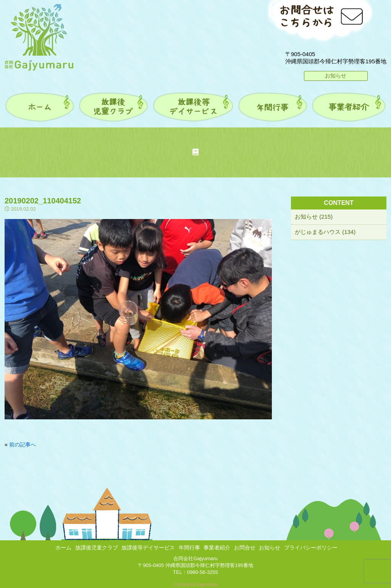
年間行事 (189, 548)
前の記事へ (23, 445)
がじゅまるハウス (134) (325, 232)
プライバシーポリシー (311, 548)
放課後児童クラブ (97, 548)
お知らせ (336, 76)
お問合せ (245, 548)
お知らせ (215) (314, 217)
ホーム (63, 548)
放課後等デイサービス (148, 548)
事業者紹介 (217, 548)
